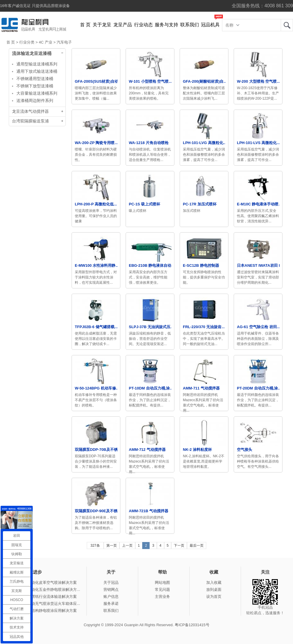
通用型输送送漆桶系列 (37, 64)
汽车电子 (64, 42)
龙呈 (287, 25)
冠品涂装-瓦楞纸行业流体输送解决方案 (44, 597)
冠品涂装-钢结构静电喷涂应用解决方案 (44, 611)
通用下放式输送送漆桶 (37, 71)
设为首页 (214, 597)
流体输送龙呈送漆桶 (32, 53)
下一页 (179, 546)
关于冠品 (111, 582)
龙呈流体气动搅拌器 (30, 111)
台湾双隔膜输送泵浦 (30, 121)
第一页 (112, 546)
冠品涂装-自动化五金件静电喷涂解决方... (46, 590)
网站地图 (162, 582)
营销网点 (111, 590)
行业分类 (27, 42)
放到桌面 (214, 590)
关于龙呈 (102, 25)
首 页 (85, 25)
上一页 (127, 546)
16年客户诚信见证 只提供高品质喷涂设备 (35, 6)
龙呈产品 (123, 25)
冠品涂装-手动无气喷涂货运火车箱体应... (46, 604)
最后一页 (197, 546)
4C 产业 (46, 42)
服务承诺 (111, 604)
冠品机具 (210, 25)
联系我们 (190, 25)
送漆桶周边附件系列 (35, 101)
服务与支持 (167, 25)
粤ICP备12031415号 (192, 625)
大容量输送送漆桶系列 (37, 93)
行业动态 (143, 25)
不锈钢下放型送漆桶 (35, 86)
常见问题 (162, 590)
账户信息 (111, 597)
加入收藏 (214, 582)
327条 (95, 546)
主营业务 (162, 597)
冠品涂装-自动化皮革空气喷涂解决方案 (44, 582)
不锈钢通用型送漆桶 (35, 79)
